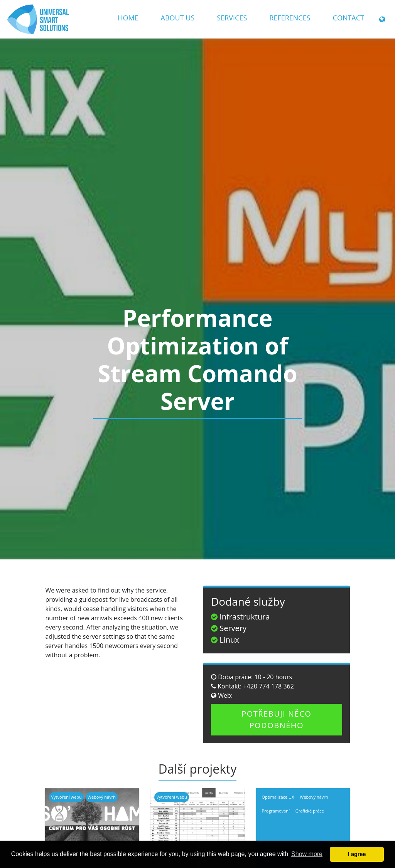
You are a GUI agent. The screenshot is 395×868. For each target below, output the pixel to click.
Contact (349, 18)
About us (178, 18)
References (290, 18)
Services (232, 18)
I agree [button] (357, 854)
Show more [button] (307, 854)
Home (128, 18)
